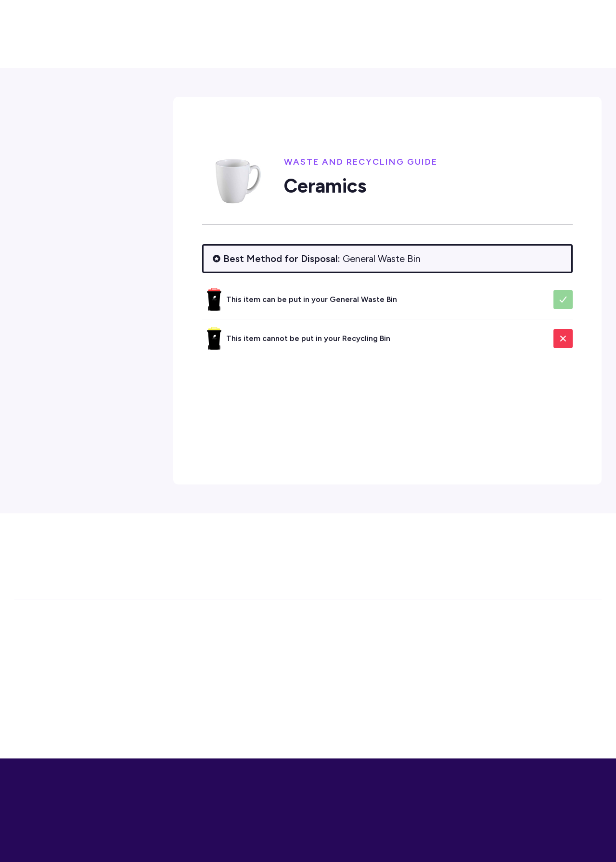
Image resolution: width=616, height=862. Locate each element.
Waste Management (330, 130)
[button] (556, 13)
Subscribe (549, 560)
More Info (556, 843)
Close (593, 843)
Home (212, 130)
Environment (260, 130)
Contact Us (555, 44)
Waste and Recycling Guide (423, 130)
